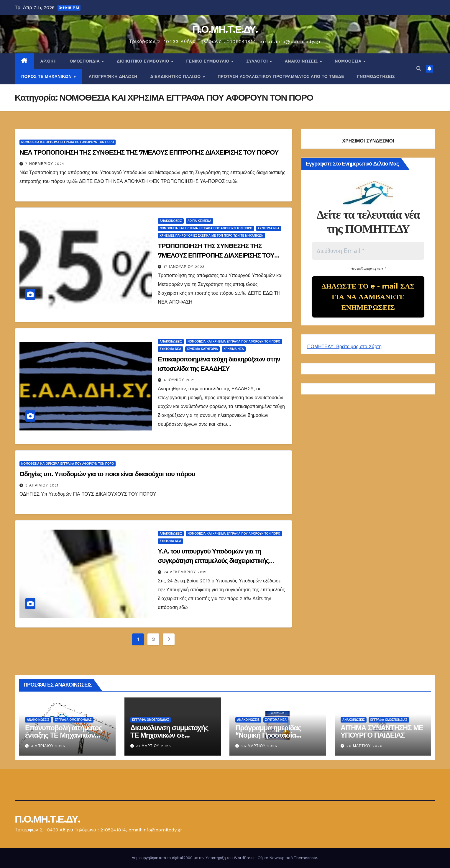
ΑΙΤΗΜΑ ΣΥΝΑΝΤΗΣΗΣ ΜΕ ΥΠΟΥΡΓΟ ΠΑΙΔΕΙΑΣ (382, 731)
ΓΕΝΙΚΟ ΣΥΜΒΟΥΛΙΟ (208, 61)
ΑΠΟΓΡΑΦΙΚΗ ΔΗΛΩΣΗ (113, 76)
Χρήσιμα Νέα (234, 349)
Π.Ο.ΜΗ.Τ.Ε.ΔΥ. (225, 29)
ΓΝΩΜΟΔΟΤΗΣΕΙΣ (376, 76)
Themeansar (305, 858)
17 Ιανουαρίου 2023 (184, 267)
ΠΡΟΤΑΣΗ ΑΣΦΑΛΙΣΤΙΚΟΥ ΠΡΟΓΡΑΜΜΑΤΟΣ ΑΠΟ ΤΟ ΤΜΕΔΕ (281, 76)
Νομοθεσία (349, 61)
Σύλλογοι (258, 61)
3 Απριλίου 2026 (48, 746)
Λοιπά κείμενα (199, 221)
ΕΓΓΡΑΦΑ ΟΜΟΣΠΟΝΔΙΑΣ (73, 720)
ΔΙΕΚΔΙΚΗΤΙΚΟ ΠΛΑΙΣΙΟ (176, 76)
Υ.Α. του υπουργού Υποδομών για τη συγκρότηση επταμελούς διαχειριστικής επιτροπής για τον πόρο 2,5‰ (213, 561)
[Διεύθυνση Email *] (368, 251)
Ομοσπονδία (85, 61)
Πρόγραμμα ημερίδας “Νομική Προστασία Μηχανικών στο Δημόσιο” (275, 735)
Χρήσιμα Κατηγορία (202, 349)
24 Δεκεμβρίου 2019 (185, 572)
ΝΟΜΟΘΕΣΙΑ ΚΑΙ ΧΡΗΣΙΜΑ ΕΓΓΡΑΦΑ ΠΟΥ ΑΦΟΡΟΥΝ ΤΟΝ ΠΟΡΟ (68, 142)
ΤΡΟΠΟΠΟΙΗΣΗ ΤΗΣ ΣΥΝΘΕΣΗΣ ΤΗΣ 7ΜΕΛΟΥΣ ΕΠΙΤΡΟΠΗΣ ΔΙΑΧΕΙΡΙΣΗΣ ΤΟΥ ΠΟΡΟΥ (216, 255)
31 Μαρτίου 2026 (154, 746)
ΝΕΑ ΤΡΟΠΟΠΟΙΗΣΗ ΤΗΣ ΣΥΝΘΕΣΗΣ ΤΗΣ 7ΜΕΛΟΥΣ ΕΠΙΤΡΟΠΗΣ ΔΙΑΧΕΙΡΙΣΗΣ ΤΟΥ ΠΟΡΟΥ (149, 152)
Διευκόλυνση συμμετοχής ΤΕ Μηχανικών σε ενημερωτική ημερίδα (169, 735)
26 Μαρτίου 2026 (259, 746)
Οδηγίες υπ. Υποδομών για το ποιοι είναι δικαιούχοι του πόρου (107, 474)
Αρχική (49, 61)
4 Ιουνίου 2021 (179, 380)
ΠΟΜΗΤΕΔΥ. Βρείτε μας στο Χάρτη (344, 347)
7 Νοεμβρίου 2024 (45, 164)
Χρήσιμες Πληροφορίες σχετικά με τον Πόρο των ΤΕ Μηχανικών (211, 236)
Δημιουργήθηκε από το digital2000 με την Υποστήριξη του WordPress (194, 858)
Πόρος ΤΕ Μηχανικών (47, 76)
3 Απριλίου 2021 (42, 485)
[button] (419, 69)
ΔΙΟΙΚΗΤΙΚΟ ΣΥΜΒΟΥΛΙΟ (144, 61)
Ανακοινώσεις (302, 61)
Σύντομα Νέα (269, 228)
